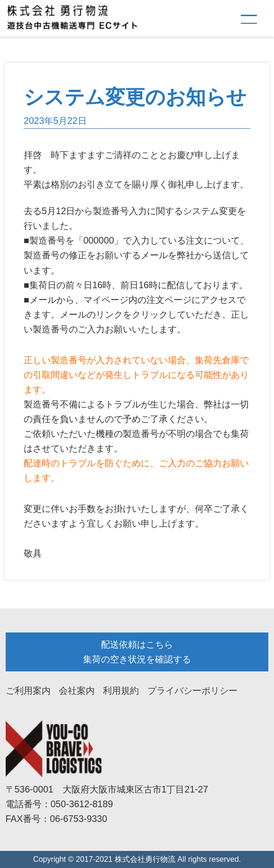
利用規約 (121, 690)
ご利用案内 (28, 690)
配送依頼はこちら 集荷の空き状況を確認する (137, 652)
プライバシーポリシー (192, 690)
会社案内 (77, 690)
